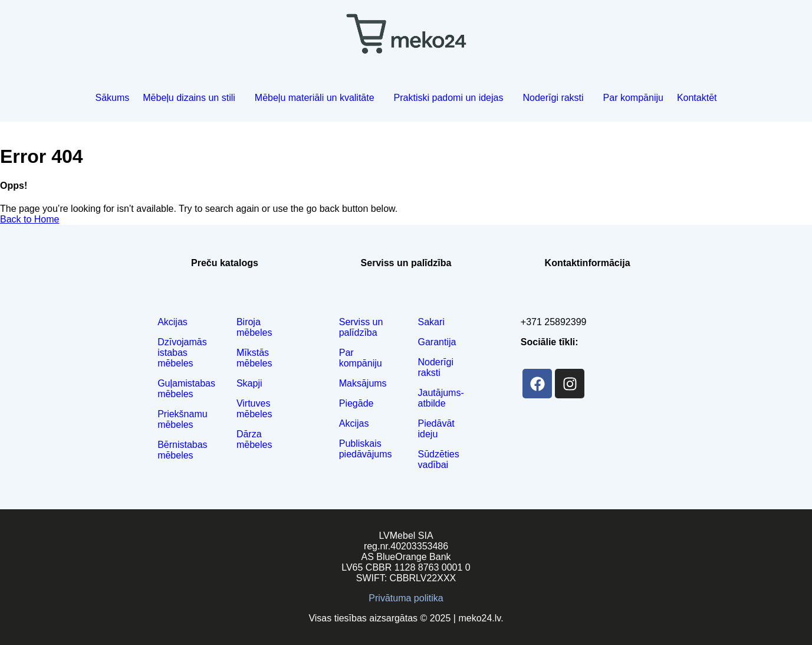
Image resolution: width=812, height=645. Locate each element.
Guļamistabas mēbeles (186, 389)
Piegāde (356, 403)
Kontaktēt (697, 98)
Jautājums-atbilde (440, 398)
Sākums (112, 98)
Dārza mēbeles (254, 439)
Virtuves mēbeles (254, 409)
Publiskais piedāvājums (366, 449)
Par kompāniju (633, 98)
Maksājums (363, 383)
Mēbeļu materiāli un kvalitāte (315, 98)
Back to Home (29, 219)
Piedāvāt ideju (436, 429)
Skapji (249, 383)
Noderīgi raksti (553, 98)
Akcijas (172, 322)
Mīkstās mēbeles (254, 358)
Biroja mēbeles (254, 327)
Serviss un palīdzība (361, 327)
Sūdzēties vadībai (438, 459)
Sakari (431, 322)
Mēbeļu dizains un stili (189, 98)
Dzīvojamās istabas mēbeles (182, 353)
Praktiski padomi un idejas (449, 98)
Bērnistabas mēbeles (183, 450)
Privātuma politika (406, 598)
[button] (192, 98)
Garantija (437, 342)
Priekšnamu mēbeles (182, 419)
